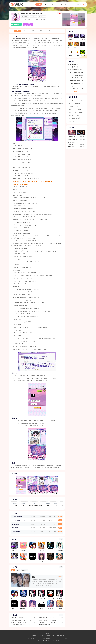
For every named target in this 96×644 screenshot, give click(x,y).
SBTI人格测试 (78, 109)
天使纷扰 (78, 106)
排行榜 (66, 4)
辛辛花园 (23, 594)
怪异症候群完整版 (42, 594)
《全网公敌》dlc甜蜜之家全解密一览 (46, 622)
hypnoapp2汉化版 (23, 605)
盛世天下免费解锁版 (70, 45)
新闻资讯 (53, 4)
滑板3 (70, 112)
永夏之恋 (78, 115)
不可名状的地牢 (72, 100)
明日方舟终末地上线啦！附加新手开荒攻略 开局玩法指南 (77, 72)
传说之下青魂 (71, 121)
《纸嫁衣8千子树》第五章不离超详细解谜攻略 (77, 86)
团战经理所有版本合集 (81, 134)
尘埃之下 (14, 605)
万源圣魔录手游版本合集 (72, 134)
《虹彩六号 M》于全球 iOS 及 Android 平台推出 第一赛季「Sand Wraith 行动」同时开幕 (77, 67)
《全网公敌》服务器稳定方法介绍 (19, 622)
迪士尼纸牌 (81, 112)
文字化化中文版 (83, 45)
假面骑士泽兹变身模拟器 (74, 118)
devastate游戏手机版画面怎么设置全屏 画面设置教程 (77, 64)
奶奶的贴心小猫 (76, 45)
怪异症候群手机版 (32, 594)
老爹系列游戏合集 (72, 142)
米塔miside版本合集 (73, 140)
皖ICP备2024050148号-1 (44, 640)
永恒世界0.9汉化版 (83, 37)
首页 (17, 9)
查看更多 (76, 91)
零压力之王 (71, 106)
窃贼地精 (71, 109)
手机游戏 (39, 4)
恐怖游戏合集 (71, 147)
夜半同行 (32, 605)
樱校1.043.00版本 (14, 594)
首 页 (33, 4)
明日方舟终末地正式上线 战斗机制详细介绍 (77, 75)
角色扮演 (26, 9)
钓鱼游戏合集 (71, 144)
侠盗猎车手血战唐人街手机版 (51, 594)
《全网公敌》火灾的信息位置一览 (46, 618)
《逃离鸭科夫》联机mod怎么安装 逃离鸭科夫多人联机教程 (77, 78)
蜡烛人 (75, 112)
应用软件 (46, 4)
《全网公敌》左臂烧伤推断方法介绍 (46, 625)
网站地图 (48, 633)
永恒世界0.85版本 (76, 37)
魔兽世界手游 (83, 53)
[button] (62, 505)
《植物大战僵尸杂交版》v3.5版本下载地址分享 (22, 620)
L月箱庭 (42, 605)
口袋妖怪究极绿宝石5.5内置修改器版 (70, 37)
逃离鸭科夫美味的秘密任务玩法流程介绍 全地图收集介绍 (77, 81)
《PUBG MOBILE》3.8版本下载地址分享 (20, 625)
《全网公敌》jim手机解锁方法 (18, 618)
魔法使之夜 (51, 605)
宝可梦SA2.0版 (76, 53)
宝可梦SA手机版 (70, 53)
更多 (61, 539)
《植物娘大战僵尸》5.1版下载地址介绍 (47, 620)
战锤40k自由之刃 (78, 103)
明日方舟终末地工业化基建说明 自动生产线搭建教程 (77, 70)
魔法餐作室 (71, 115)
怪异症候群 (60, 594)
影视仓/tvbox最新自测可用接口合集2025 (77, 83)
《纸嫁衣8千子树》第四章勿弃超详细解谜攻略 (77, 89)
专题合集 (60, 4)
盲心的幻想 (60, 605)
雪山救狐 (71, 103)
